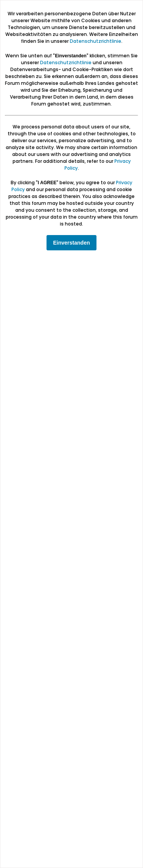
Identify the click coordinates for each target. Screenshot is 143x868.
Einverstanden (71, 243)
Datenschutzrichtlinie (96, 41)
